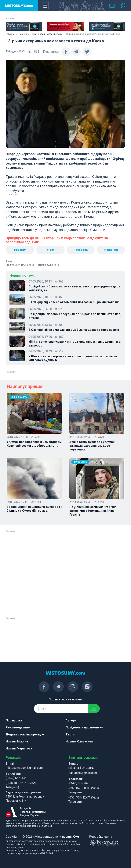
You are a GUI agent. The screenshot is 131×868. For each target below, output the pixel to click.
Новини (23, 34)
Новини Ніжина (17, 741)
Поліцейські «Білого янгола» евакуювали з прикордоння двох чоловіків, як (74, 289)
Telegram (20, 250)
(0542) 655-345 (16, 778)
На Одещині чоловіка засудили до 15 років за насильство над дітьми (75, 316)
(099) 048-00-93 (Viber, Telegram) (84, 790)
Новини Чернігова (19, 748)
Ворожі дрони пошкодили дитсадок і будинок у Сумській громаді (34, 509)
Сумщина (53, 265)
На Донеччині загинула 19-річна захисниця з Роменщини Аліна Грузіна (93, 511)
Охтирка (41, 265)
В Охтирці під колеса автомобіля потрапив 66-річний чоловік (74, 302)
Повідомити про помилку (84, 727)
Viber (50, 250)
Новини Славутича (79, 741)
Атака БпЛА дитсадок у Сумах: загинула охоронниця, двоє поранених (92, 446)
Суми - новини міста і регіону (46, 34)
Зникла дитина (15, 265)
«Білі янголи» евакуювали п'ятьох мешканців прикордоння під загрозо (75, 344)
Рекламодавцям (18, 727)
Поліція (30, 265)
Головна (10, 34)
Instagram (111, 250)
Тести (70, 734)
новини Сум (71, 837)
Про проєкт (14, 720)
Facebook (81, 250)
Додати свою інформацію (25, 734)
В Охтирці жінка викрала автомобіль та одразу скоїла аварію (74, 330)
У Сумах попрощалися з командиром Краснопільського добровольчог (34, 444)
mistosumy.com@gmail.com (24, 768)
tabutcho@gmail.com (83, 773)
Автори (71, 720)
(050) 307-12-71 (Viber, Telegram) (21, 785)
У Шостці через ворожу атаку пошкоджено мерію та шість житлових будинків (73, 358)
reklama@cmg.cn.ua (81, 768)
